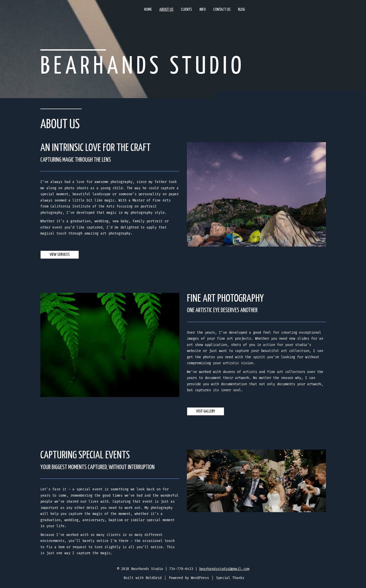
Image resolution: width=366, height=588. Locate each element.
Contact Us (222, 10)
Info (203, 10)
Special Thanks (230, 578)
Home (148, 10)
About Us (166, 10)
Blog (241, 10)
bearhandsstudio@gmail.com (224, 569)
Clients (186, 10)
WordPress (200, 578)
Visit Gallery (206, 411)
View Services (60, 255)
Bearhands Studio (143, 67)
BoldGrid (154, 578)
